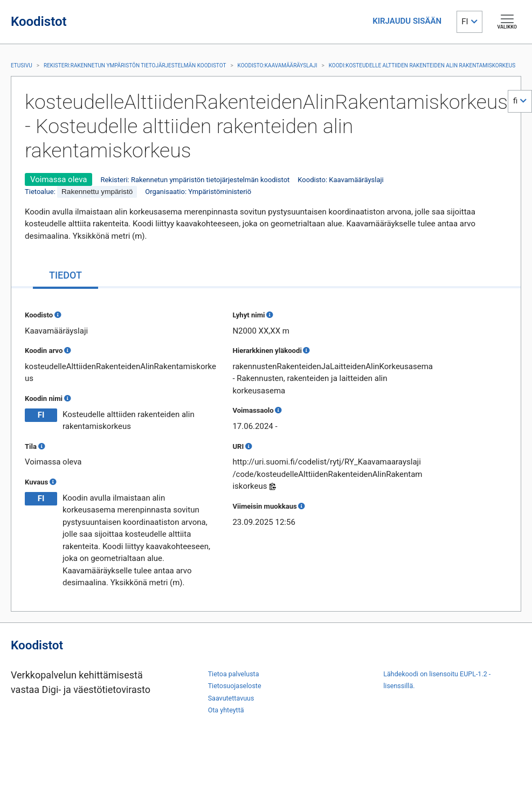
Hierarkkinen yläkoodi (267, 351)
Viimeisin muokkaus (264, 506)
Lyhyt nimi (248, 315)
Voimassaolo (253, 410)
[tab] (65, 276)
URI (238, 446)
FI (465, 22)
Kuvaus (36, 482)
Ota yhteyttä (226, 710)
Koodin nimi (44, 398)
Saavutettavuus (231, 698)
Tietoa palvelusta (234, 674)
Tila (31, 446)
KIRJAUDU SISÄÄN (407, 21)
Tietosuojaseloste (235, 686)
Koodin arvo (44, 351)
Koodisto (39, 315)
